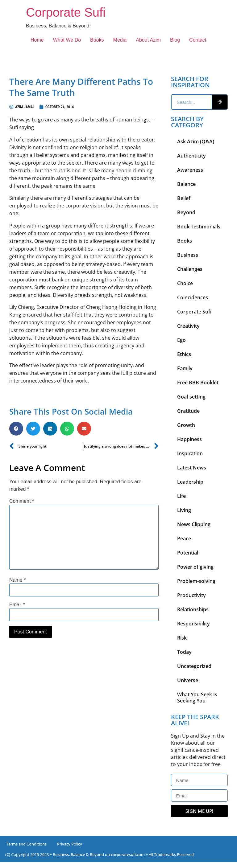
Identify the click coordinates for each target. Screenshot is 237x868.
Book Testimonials (199, 227)
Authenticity (191, 156)
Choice (185, 283)
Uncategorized (194, 666)
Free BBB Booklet (198, 383)
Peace (184, 538)
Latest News (192, 468)
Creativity (188, 326)
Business (188, 255)
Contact (198, 40)
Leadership (190, 482)
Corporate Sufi (66, 12)
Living (184, 510)
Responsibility (193, 624)
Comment (22, 501)
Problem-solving (196, 581)
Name (17, 580)
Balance (186, 184)
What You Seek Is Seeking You (197, 698)
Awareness (190, 170)
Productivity (191, 595)
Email (17, 605)
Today (184, 652)
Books (97, 40)
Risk (182, 638)
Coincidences (193, 297)
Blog (175, 40)
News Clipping (194, 524)
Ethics (184, 354)
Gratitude (188, 411)
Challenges (190, 269)
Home (37, 40)
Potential (188, 553)
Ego (181, 340)
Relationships (193, 609)
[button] (16, 429)
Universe (188, 680)
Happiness (189, 439)
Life (181, 496)
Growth (186, 425)
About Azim (148, 40)
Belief (184, 198)
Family (185, 368)
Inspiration (190, 453)
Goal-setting (191, 397)
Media (120, 40)
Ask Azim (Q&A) (196, 141)
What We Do (67, 40)
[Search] (220, 102)
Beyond (186, 212)
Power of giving (195, 567)
